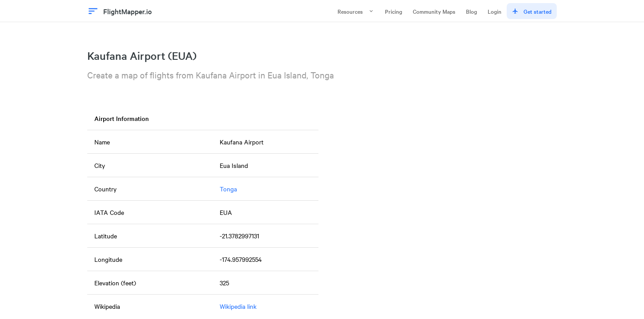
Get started (532, 11)
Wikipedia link (238, 306)
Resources (356, 11)
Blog (471, 11)
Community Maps (434, 11)
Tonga (228, 189)
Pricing (394, 11)
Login (495, 11)
